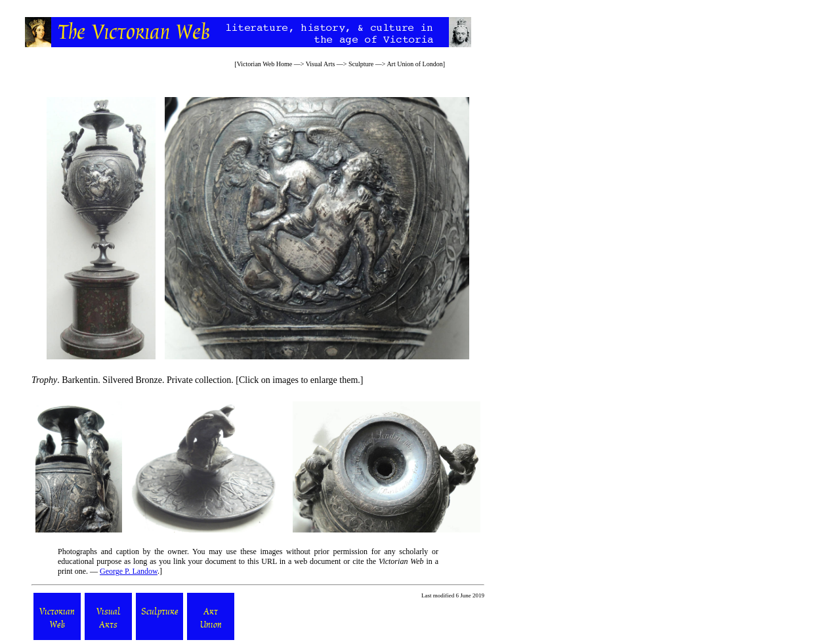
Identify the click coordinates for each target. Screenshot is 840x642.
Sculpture (361, 64)
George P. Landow (129, 571)
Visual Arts (321, 64)
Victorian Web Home (265, 64)
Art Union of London (414, 64)
